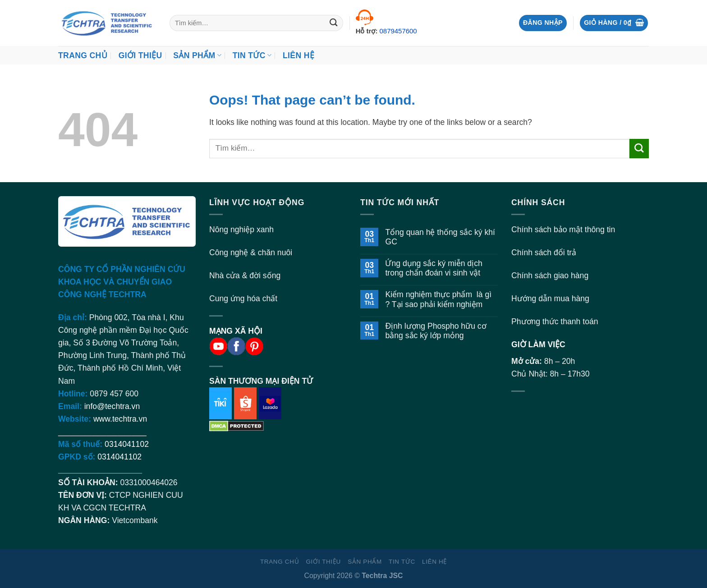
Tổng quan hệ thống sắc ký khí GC (440, 237)
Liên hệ (298, 55)
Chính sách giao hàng (550, 276)
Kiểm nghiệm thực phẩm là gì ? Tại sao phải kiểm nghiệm (438, 299)
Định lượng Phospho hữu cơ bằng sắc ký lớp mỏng (436, 331)
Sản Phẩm (197, 55)
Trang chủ (83, 55)
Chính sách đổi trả (544, 253)
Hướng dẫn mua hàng (550, 299)
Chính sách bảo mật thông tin (563, 230)
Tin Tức (252, 55)
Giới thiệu (140, 55)
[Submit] (334, 23)
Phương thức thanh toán (555, 322)
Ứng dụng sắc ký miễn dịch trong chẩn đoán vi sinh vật (434, 268)
